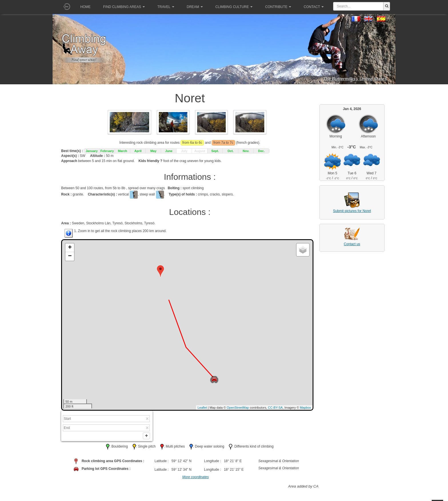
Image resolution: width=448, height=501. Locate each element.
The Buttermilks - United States (355, 79)
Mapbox (305, 408)
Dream (195, 7)
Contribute (278, 7)
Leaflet (202, 408)
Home (85, 7)
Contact (314, 7)
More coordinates (196, 478)
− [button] (70, 256)
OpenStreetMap (238, 408)
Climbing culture (234, 7)
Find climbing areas (124, 7)
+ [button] (70, 248)
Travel (166, 7)
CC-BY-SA (275, 408)
